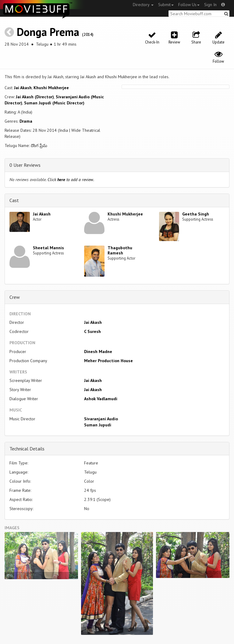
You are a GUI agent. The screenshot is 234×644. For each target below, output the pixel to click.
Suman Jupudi (98, 425)
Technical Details (27, 449)
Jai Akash (23, 88)
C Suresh (92, 331)
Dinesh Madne (98, 352)
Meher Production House (108, 361)
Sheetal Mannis (48, 248)
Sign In (210, 5)
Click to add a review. (71, 180)
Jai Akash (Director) (35, 97)
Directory (143, 5)
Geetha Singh (196, 214)
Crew (15, 297)
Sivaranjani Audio (101, 419)
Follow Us (189, 5)
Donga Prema (48, 32)
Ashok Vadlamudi (101, 399)
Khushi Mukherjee (51, 88)
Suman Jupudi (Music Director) (54, 103)
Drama (26, 121)
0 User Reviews (25, 165)
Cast (14, 200)
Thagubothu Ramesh (120, 250)
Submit (166, 5)
